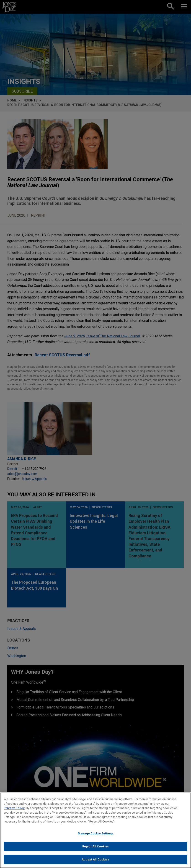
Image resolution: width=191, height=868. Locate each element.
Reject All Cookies (95, 850)
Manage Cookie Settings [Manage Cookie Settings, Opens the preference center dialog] (95, 837)
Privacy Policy (14, 812)
